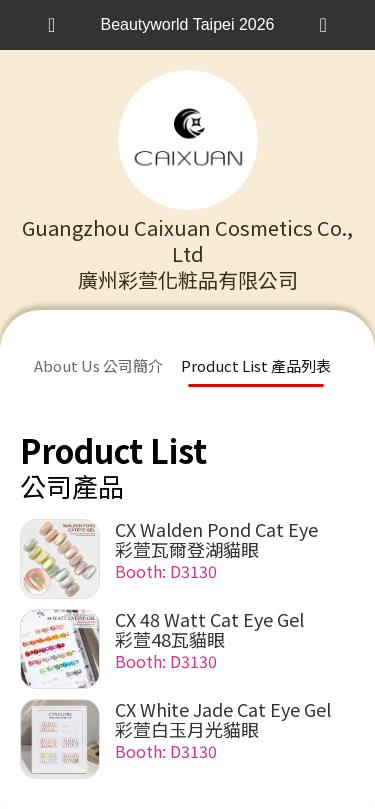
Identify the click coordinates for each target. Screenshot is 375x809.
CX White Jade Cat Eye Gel (223, 709)
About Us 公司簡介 (98, 365)
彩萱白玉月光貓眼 (187, 729)
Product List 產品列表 (256, 365)
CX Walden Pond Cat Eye (216, 529)
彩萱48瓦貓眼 (170, 639)
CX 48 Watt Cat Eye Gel (209, 619)
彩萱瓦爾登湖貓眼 (187, 549)
